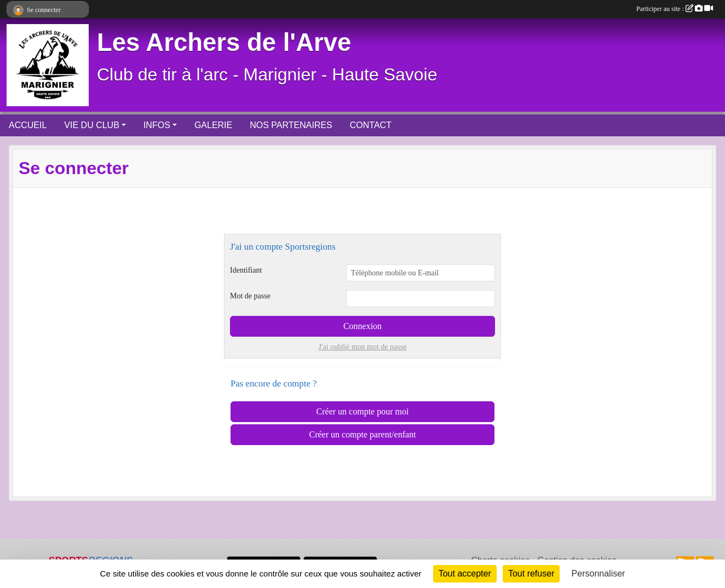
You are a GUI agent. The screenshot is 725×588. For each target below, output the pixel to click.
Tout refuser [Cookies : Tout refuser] (531, 573)
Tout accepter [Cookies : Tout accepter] (465, 573)
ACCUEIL (28, 125)
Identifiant (246, 270)
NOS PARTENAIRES (291, 125)
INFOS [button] (157, 125)
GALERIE (213, 125)
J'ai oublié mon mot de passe (363, 347)
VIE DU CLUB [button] (91, 125)
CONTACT (371, 125)
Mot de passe (250, 296)
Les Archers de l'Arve (224, 42)
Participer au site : (675, 9)
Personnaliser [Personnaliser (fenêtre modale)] (599, 573)
